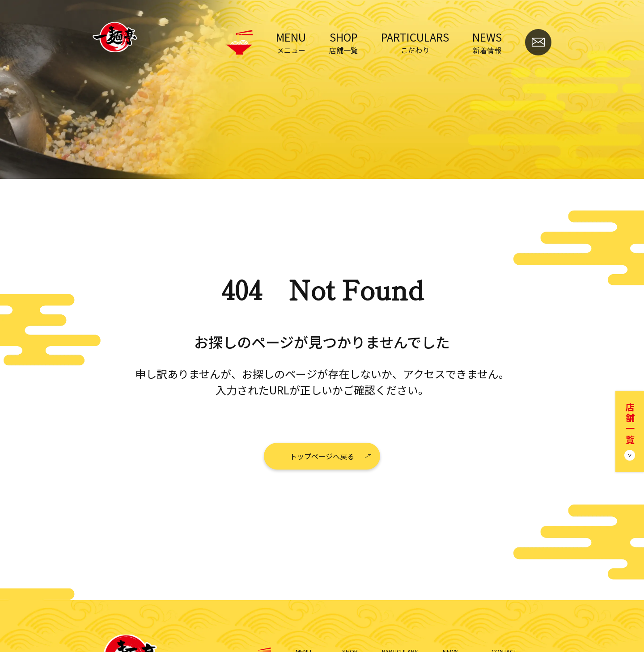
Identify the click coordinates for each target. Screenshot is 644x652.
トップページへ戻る (322, 456)
